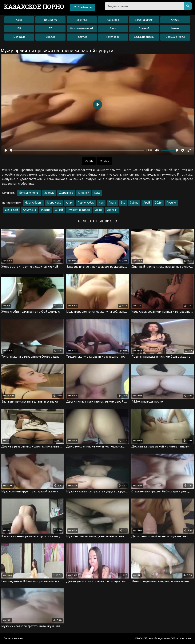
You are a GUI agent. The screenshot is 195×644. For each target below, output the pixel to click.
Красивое (113, 20)
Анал (113, 28)
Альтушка (29, 210)
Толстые (82, 37)
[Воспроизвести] (6, 150)
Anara (112, 203)
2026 (158, 203)
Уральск (112, 210)
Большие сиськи (144, 37)
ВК (19, 28)
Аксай (59, 210)
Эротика (82, 20)
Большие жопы (175, 37)
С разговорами (144, 20)
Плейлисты (82, 7)
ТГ (51, 28)
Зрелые (51, 37)
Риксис (46, 210)
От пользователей (82, 28)
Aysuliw (171, 203)
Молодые (19, 37)
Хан (101, 203)
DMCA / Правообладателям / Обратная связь (163, 639)
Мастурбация (33, 203)
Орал (98, 210)
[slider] (77, 150)
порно (34, 7)
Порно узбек (86, 203)
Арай (147, 203)
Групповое (113, 37)
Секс (19, 20)
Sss (123, 203)
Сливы (175, 20)
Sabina (134, 203)
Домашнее (51, 20)
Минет (175, 28)
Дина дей (11, 210)
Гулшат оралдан (79, 210)
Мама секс (54, 203)
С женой (144, 28)
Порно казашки (13, 639)
